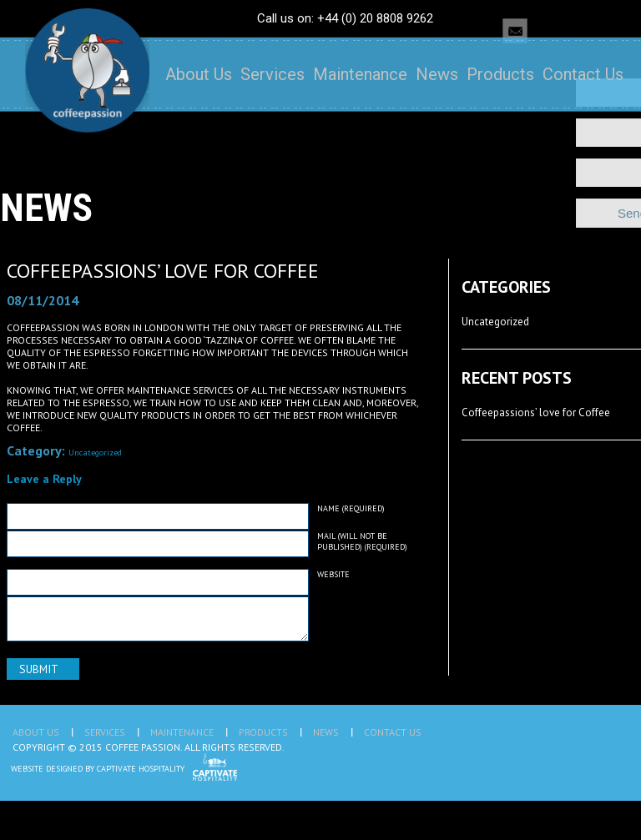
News (437, 74)
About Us (199, 74)
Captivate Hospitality (141, 769)
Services (273, 74)
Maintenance (360, 74)
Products (500, 74)
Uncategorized (95, 453)
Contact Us (583, 74)
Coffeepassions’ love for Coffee (163, 271)
